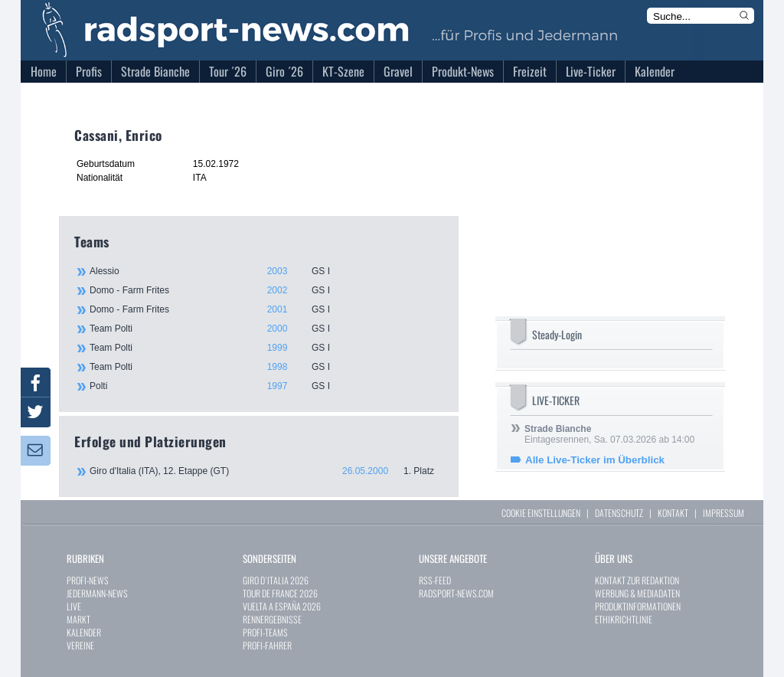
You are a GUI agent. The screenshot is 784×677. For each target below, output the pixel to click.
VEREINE (80, 645)
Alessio (266, 271)
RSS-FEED (435, 580)
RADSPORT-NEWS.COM (456, 593)
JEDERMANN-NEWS (97, 593)
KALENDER (84, 632)
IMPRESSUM (724, 513)
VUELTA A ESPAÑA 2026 (282, 606)
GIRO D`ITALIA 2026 (276, 580)
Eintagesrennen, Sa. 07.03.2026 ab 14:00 (609, 434)
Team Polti (266, 329)
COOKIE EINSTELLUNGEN (541, 513)
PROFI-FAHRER (267, 645)
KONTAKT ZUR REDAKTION (637, 580)
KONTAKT (673, 513)
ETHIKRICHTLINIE (624, 619)
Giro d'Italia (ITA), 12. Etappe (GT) (266, 471)
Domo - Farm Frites (266, 290)
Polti (266, 386)
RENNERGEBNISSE (272, 619)
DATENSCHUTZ (619, 513)
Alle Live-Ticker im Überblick (595, 460)
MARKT (78, 619)
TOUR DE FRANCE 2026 (280, 593)
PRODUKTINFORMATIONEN (638, 606)
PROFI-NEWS (88, 580)
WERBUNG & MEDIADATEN (637, 593)
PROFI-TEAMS (265, 632)
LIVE (74, 606)
